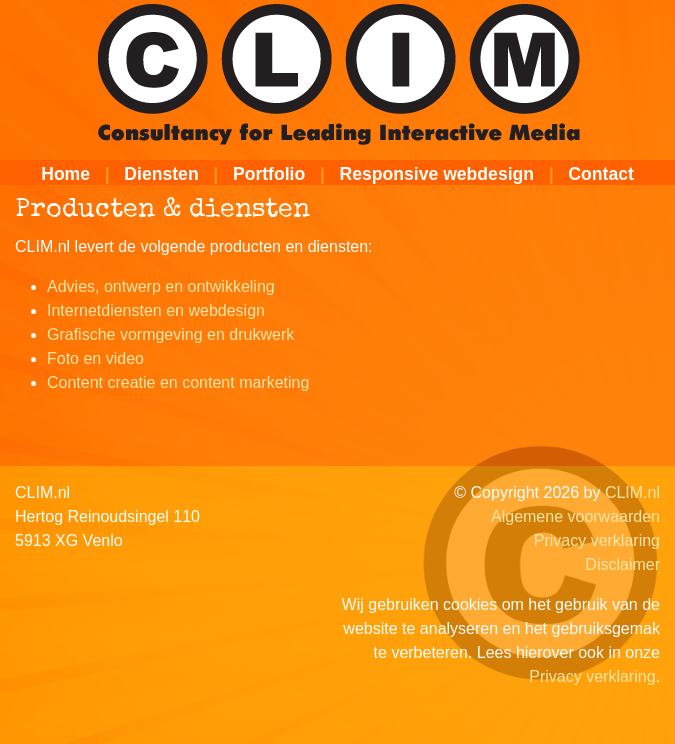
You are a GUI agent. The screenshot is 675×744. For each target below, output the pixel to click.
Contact (601, 174)
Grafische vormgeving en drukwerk (170, 334)
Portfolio (269, 174)
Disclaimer (622, 564)
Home (65, 174)
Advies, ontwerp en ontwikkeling (161, 286)
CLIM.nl (632, 492)
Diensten (161, 174)
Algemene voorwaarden (575, 516)
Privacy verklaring (597, 540)
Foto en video (95, 358)
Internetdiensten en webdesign (156, 310)
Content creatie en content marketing (178, 382)
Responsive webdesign (437, 174)
